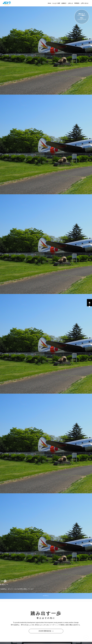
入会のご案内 (90, 303)
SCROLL (46, 596)
